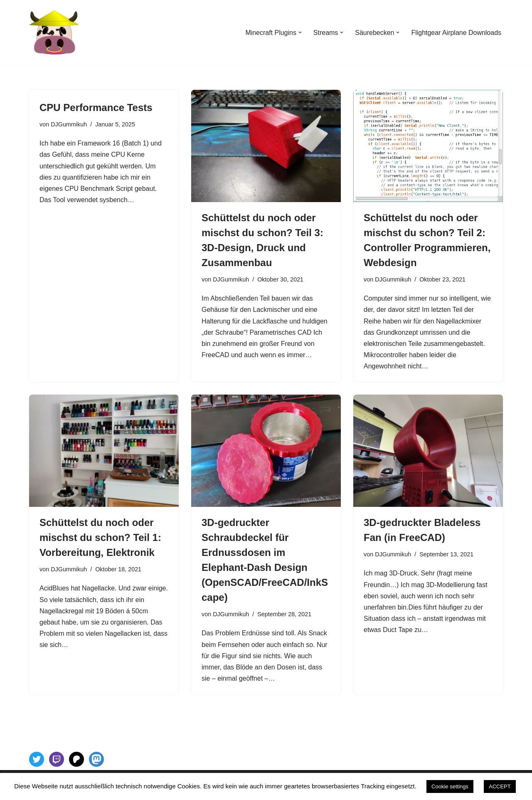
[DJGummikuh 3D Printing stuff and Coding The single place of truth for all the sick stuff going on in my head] (54, 32)
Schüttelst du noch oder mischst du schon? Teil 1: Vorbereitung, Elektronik (100, 538)
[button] (300, 32)
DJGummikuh (69, 124)
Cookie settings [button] (450, 786)
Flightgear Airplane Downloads (456, 33)
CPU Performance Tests (96, 107)
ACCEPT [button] (500, 786)
